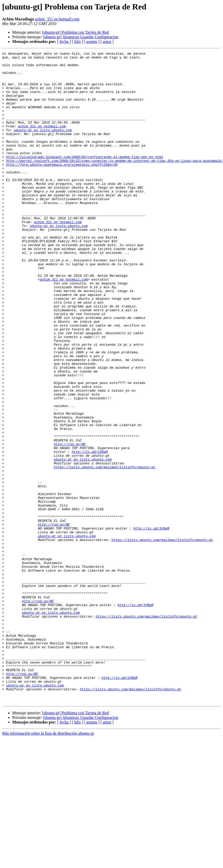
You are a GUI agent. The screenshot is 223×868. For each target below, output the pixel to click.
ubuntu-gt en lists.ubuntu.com (43, 146)
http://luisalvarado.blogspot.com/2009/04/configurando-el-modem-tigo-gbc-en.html (85, 178)
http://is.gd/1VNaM (90, 532)
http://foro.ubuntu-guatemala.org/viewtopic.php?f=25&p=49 (62, 187)
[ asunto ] (92, 41)
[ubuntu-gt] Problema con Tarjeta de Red (75, 32)
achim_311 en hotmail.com (57, 19)
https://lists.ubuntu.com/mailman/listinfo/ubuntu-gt (105, 550)
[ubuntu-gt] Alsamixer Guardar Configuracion (80, 37)
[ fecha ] (64, 41)
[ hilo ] (78, 41)
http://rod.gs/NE (70, 523)
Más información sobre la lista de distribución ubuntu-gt (48, 864)
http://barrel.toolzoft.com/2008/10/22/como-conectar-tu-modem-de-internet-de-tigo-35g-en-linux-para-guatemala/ (115, 183)
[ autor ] (107, 41)
